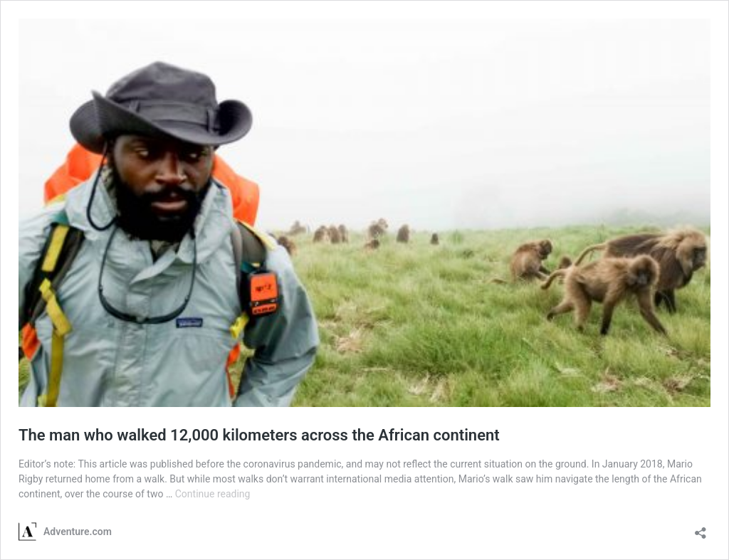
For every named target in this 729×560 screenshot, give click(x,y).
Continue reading (213, 494)
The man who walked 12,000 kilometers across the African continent (259, 435)
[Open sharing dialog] (701, 528)
